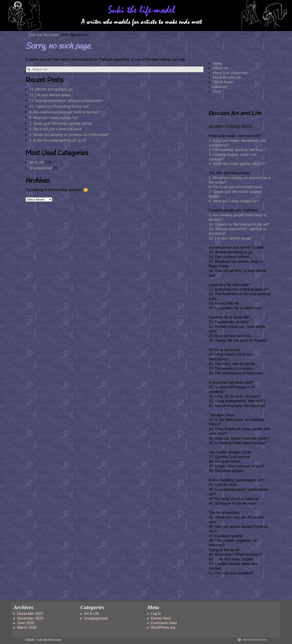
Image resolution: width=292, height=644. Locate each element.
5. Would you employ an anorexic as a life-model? (69, 135)
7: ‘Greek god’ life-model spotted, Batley (61, 124)
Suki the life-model (44, 35)
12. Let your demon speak (50, 95)
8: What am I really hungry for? (234, 201)
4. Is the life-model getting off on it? (58, 140)
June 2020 (26, 623)
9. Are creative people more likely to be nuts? (65, 112)
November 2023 (30, 618)
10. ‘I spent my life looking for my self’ (239, 224)
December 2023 (30, 614)
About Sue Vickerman (230, 73)
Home (217, 64)
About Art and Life (227, 77)
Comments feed (164, 623)
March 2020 (27, 627)
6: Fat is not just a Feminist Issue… (237, 187)
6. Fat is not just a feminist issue (55, 129)
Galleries (220, 87)
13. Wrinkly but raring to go (51, 89)
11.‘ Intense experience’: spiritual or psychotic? (66, 101)
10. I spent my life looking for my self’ (59, 106)
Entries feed (161, 618)
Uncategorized (41, 168)
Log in (156, 614)
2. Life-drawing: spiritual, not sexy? (237, 150)
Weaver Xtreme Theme (255, 640)
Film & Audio (223, 82)
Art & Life (37, 162)
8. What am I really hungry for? (54, 118)
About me (220, 68)
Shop (217, 91)
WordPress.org (163, 627)
